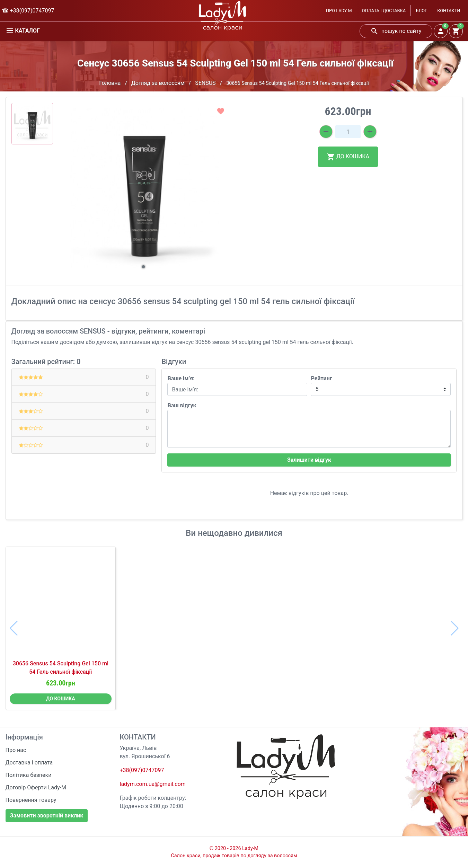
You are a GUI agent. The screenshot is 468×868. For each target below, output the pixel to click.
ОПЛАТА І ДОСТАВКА (384, 11)
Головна (110, 83)
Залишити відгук (309, 460)
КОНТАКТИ (449, 11)
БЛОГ (421, 11)
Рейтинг (321, 378)
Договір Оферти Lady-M (36, 787)
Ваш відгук (182, 405)
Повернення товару (31, 800)
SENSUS (205, 83)
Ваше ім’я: (181, 378)
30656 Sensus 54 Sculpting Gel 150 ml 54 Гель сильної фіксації (61, 668)
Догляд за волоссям (158, 83)
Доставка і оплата (29, 763)
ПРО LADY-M (339, 11)
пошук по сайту (396, 31)
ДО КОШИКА (348, 157)
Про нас (16, 750)
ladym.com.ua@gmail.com (153, 784)
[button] (143, 267)
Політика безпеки (29, 775)
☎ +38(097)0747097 (28, 11)
